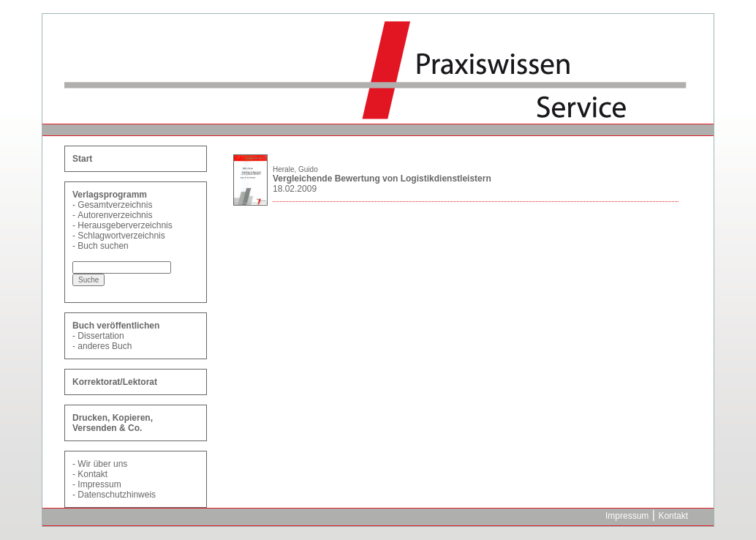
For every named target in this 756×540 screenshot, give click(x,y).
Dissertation (101, 336)
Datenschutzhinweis (117, 495)
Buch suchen (103, 246)
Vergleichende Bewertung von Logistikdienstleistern (382, 179)
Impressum (99, 484)
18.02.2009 (295, 189)
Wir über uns (102, 464)
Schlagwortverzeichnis (121, 236)
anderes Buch (105, 346)
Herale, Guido (295, 169)
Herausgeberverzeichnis (125, 225)
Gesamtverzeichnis (115, 205)
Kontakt (92, 474)
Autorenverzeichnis (115, 215)
